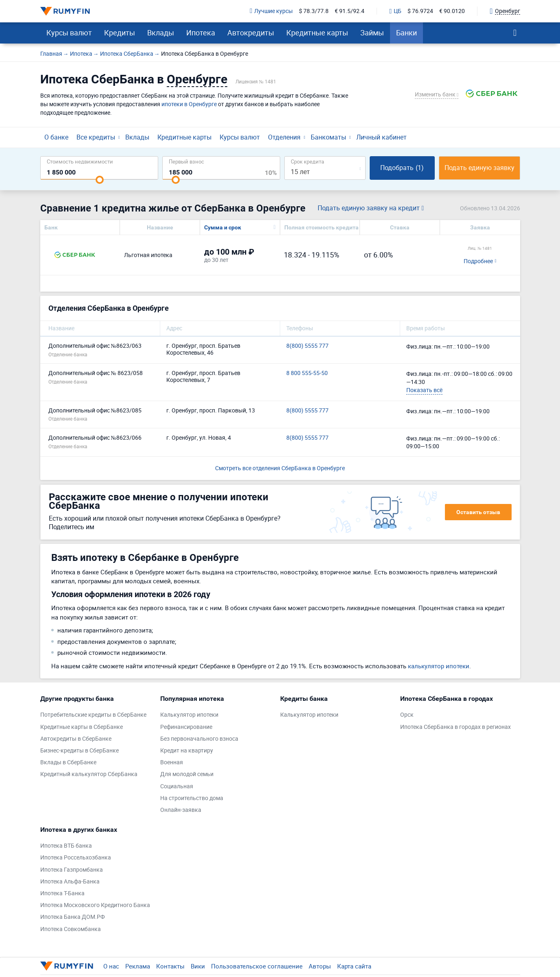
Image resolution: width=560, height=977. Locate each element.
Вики (198, 966)
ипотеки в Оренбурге (189, 104)
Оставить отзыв (478, 512)
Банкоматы (328, 137)
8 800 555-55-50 (307, 373)
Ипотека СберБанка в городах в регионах (455, 727)
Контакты (170, 966)
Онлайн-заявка (181, 810)
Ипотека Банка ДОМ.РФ (73, 917)
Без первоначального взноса (199, 739)
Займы (372, 33)
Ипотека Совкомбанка (71, 929)
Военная (172, 762)
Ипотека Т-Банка (62, 893)
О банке (56, 137)
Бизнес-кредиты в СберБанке (80, 751)
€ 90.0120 (452, 11)
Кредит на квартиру (187, 751)
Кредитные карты (317, 33)
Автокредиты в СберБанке (76, 739)
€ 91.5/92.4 (350, 11)
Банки (406, 33)
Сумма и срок (223, 227)
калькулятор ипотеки (439, 666)
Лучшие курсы (271, 11)
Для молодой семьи (187, 774)
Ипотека (201, 33)
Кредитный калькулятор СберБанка (89, 774)
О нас (111, 966)
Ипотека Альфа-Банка (70, 882)
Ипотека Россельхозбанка (76, 858)
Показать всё (424, 390)
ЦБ (395, 11)
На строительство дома (192, 798)
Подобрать (402, 168)
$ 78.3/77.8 (314, 11)
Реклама (138, 966)
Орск (407, 715)
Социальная (177, 786)
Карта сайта (354, 966)
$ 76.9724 (420, 11)
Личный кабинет (381, 137)
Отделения (284, 137)
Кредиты (120, 33)
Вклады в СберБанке (68, 762)
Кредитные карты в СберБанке (82, 727)
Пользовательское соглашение (257, 966)
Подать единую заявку (479, 168)
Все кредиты (96, 137)
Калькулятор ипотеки (189, 715)
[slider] (100, 180)
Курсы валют (69, 33)
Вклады (161, 33)
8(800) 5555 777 (307, 346)
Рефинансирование (186, 727)
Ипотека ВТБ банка (66, 846)
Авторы (320, 966)
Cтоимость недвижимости (80, 161)
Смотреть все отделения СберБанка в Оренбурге (280, 468)
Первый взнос (186, 161)
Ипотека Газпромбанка (72, 870)
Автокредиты (251, 33)
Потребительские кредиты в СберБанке (93, 715)
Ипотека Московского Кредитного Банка (95, 905)
